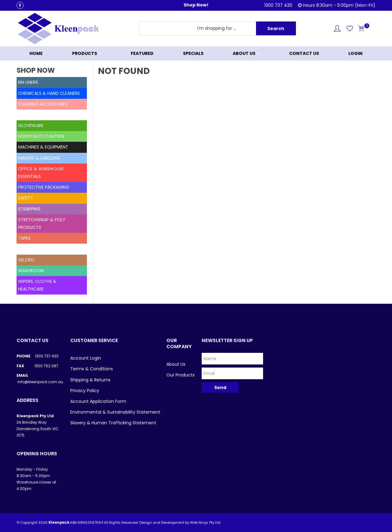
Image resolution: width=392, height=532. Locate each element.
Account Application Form (98, 401)
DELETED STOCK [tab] (35, 115)
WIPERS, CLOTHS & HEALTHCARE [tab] (37, 285)
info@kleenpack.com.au (40, 382)
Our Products (180, 375)
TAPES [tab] (24, 238)
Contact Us (304, 53)
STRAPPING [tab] (29, 209)
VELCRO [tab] (26, 260)
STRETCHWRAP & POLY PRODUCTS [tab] (42, 224)
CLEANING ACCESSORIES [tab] (43, 104)
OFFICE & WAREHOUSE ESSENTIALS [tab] (41, 173)
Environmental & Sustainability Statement (115, 412)
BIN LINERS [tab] (28, 82)
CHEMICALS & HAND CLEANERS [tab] (49, 93)
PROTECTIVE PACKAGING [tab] (44, 187)
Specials (193, 53)
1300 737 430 (47, 356)
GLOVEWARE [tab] (31, 125)
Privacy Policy (85, 391)
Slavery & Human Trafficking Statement (113, 423)
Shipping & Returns (90, 380)
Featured (142, 53)
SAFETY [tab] (26, 198)
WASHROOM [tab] (31, 271)
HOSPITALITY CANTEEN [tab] (41, 136)
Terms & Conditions (92, 369)
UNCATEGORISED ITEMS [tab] (42, 249)
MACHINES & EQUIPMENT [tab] (43, 147)
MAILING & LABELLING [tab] (39, 158)
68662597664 (90, 522)
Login (355, 53)
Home (36, 53)
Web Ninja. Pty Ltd (205, 522)
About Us (244, 53)
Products (85, 53)
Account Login (86, 358)
